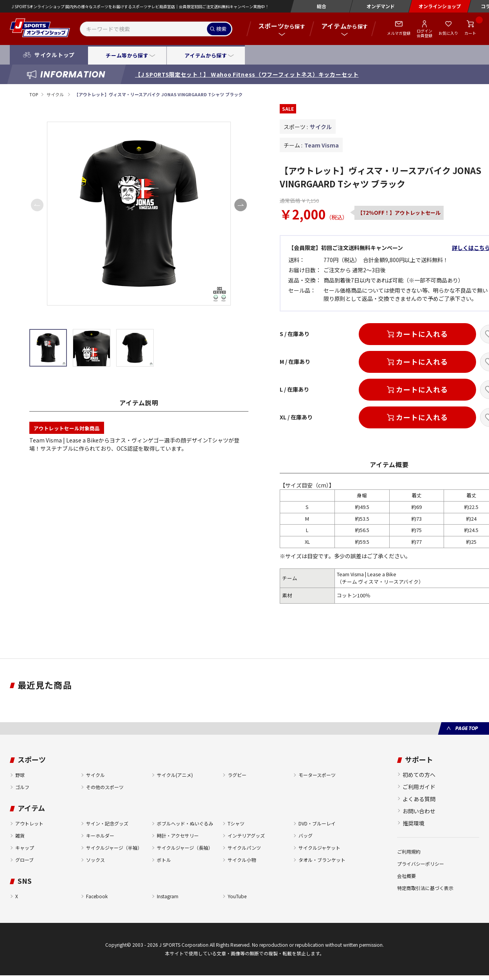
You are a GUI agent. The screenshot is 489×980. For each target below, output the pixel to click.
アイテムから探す (206, 55)
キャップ (25, 848)
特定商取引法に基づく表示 (425, 888)
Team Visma (322, 145)
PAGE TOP (467, 728)
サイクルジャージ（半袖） (114, 848)
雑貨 (20, 835)
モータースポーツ (317, 775)
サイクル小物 (242, 860)
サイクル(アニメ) (175, 775)
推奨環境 (413, 823)
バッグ (306, 835)
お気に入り (448, 33)
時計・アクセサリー (178, 835)
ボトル (164, 860)
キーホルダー (100, 835)
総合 (322, 6)
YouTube (237, 896)
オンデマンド (381, 6)
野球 (20, 775)
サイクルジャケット (319, 848)
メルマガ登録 (399, 33)
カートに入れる (422, 334)
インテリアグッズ (246, 835)
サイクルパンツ (244, 848)
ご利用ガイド (419, 787)
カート (470, 33)
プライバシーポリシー (421, 864)
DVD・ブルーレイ (317, 823)
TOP (34, 94)
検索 (221, 29)
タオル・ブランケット (322, 860)
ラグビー (237, 775)
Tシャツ (236, 823)
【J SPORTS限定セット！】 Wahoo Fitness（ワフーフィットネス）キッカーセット (247, 74)
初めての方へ (419, 775)
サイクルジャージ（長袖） (185, 848)
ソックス (95, 860)
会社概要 (406, 876)
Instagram (168, 896)
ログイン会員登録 (424, 33)
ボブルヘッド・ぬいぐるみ (185, 823)
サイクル (56, 94)
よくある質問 (419, 799)
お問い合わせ (419, 811)
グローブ (24, 860)
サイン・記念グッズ (107, 823)
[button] (241, 205)
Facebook (97, 896)
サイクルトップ (55, 55)
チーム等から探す (127, 55)
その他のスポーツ (105, 787)
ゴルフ (22, 787)
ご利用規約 (409, 851)
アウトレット (29, 823)
